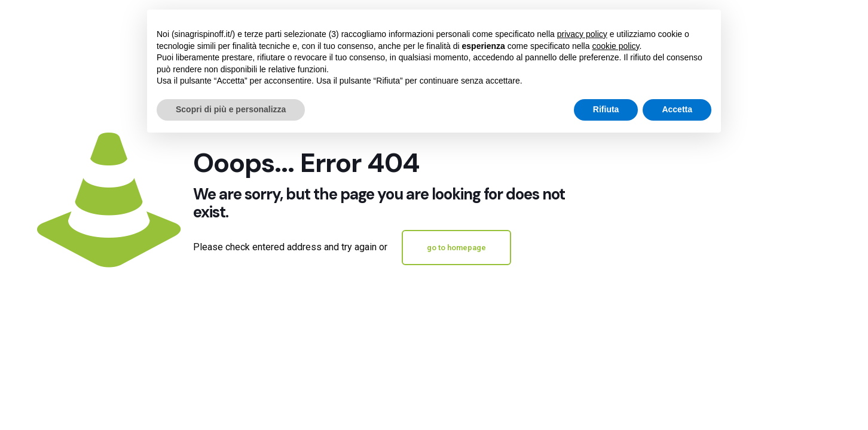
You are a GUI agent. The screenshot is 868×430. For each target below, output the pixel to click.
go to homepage (456, 248)
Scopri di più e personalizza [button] (231, 109)
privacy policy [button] (582, 34)
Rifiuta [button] (606, 109)
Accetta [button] (677, 109)
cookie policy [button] (615, 46)
